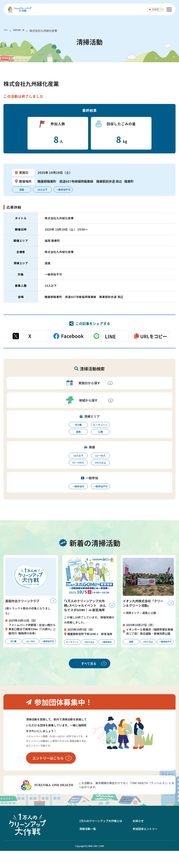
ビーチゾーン (100, 425)
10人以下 (78, 456)
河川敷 (78, 425)
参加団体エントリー (145, 846)
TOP (6, 31)
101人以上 (100, 462)
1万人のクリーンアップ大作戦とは (101, 838)
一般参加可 (78, 486)
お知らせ (138, 838)
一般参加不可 (100, 486)
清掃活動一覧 (23, 31)
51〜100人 (78, 462)
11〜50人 (100, 456)
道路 (78, 432)
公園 (100, 432)
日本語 (154, 9)
